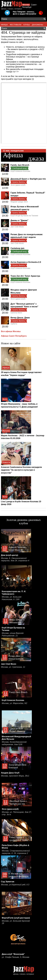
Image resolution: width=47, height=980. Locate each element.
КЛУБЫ (27, 25)
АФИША (4, 25)
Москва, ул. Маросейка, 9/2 (14, 703)
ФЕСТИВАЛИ (16, 25)
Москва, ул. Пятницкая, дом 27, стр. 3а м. (17, 813)
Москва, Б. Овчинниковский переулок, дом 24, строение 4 (15, 559)
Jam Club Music (17, 227)
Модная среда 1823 (19, 202)
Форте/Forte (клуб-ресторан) (16, 918)
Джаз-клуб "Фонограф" (13, 954)
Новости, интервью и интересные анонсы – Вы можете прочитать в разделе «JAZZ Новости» (25, 49)
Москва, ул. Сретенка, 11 (13, 667)
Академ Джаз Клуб (10, 773)
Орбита (14, 324)
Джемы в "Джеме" (19, 220)
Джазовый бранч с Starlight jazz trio (28, 179)
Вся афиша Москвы (11, 331)
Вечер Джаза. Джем (20, 318)
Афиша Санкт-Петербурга (14, 336)
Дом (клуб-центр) (10, 555)
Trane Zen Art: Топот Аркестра (25, 276)
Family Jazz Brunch (20, 165)
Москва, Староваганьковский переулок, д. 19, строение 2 (16, 852)
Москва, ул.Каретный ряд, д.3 (15, 885)
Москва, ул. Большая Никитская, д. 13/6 (12, 598)
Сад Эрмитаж (8, 882)
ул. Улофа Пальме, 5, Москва (15, 957)
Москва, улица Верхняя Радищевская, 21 (13, 634)
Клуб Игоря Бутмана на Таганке (24, 216)
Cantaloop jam (17, 248)
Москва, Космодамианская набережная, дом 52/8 (14, 743)
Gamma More (16, 313)
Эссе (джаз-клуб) (18, 185)
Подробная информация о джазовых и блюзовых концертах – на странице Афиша (24, 57)
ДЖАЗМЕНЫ (37, 25)
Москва (26, 5)
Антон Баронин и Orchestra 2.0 (26, 262)
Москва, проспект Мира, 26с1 (15, 776)
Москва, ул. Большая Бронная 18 (16, 922)
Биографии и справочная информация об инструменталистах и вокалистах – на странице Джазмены (25, 64)
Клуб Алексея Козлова (20, 171)
